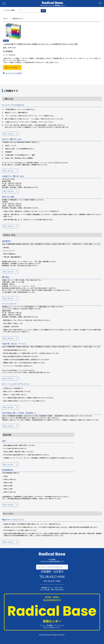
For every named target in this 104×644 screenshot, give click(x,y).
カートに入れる (13, 67)
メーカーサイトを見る (12, 73)
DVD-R (5, 19)
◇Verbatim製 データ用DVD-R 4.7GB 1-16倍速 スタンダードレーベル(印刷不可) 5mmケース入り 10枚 (40, 44)
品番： (5, 48)
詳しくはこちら (9, 134)
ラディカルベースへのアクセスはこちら (50, 567)
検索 (43, 11)
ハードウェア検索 (9, 10)
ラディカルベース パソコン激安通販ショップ (52, 5)
